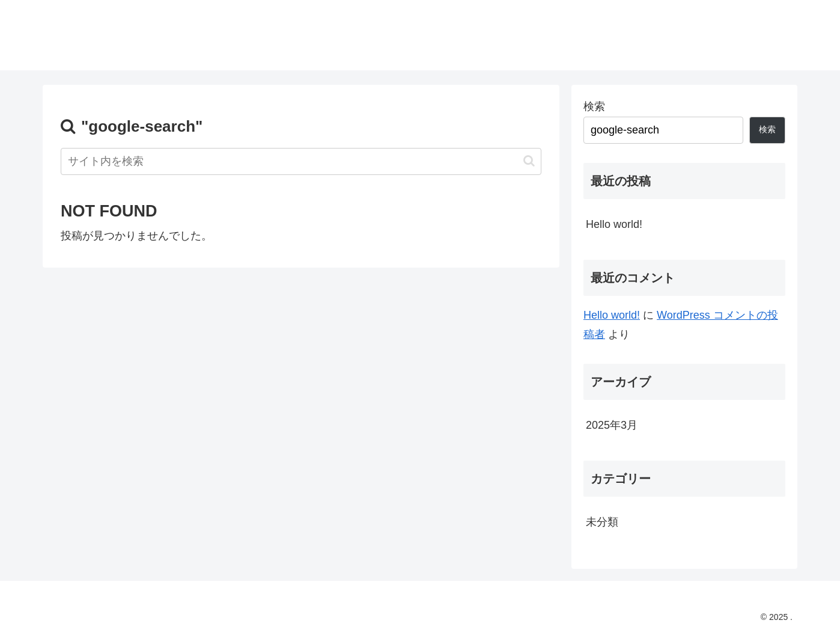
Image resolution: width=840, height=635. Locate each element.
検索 (594, 106)
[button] (529, 161)
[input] (301, 161)
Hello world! (614, 224)
